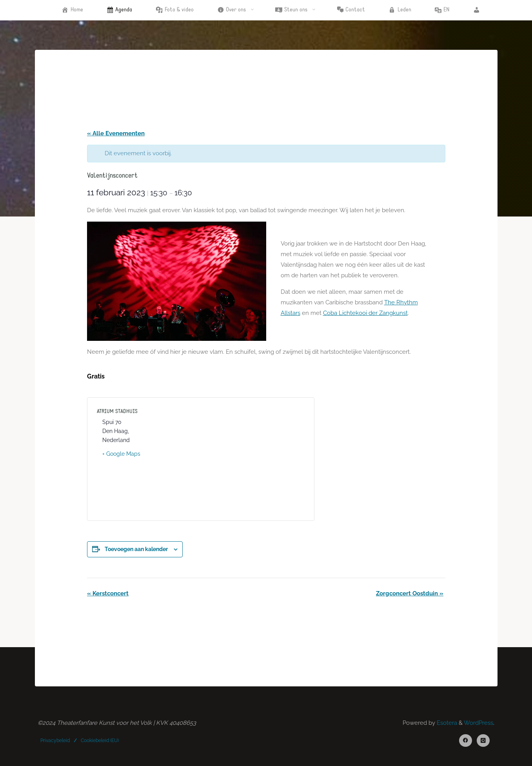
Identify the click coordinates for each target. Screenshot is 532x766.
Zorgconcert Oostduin (410, 593)
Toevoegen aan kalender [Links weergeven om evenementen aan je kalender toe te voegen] (136, 549)
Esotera (446, 723)
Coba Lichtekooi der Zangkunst (365, 313)
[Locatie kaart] (253, 457)
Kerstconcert (108, 593)
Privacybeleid (55, 740)
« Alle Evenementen (116, 133)
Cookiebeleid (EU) (100, 740)
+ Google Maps (121, 454)
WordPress (478, 723)
